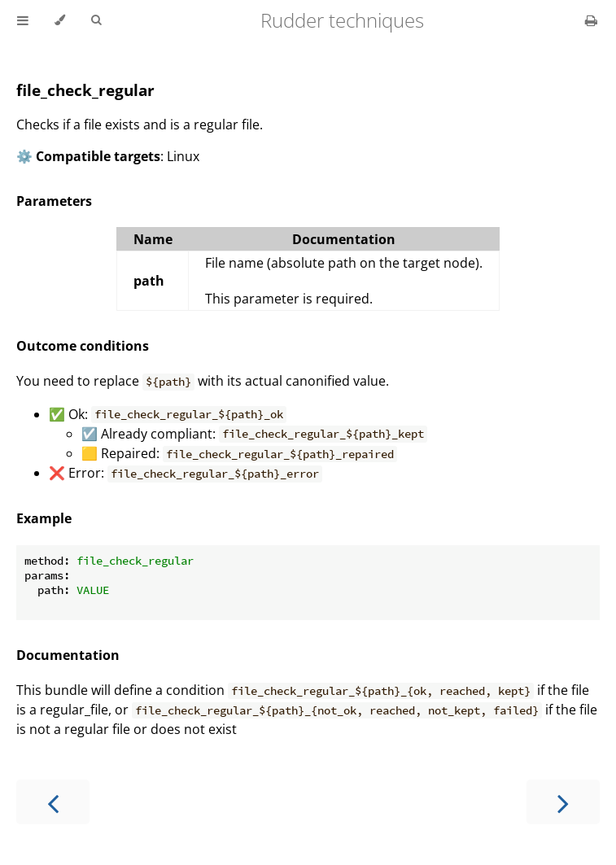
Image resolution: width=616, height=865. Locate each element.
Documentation (68, 655)
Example (44, 518)
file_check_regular (85, 90)
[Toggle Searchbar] (96, 20)
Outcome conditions (83, 346)
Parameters (54, 201)
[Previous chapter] (53, 802)
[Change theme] (60, 20)
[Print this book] (591, 20)
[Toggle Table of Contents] (23, 20)
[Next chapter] (563, 802)
